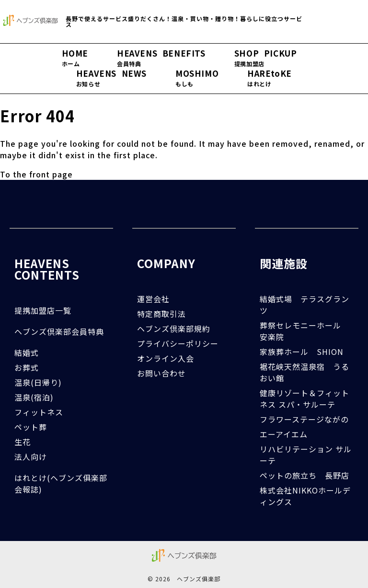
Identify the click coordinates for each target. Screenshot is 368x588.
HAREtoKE (270, 78)
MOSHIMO (197, 78)
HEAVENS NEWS (111, 78)
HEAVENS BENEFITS (161, 58)
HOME (75, 58)
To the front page (36, 174)
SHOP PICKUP (266, 58)
